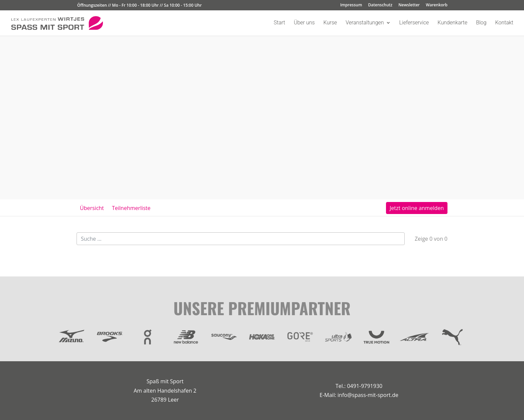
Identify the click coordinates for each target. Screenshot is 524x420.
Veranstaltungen (365, 23)
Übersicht (92, 208)
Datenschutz (380, 5)
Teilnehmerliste (131, 208)
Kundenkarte (452, 23)
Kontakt (504, 23)
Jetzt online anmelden (417, 208)
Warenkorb (437, 5)
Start (279, 23)
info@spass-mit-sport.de (368, 395)
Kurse (330, 23)
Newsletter (409, 5)
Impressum (351, 5)
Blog (481, 23)
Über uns (304, 23)
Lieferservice (414, 23)
